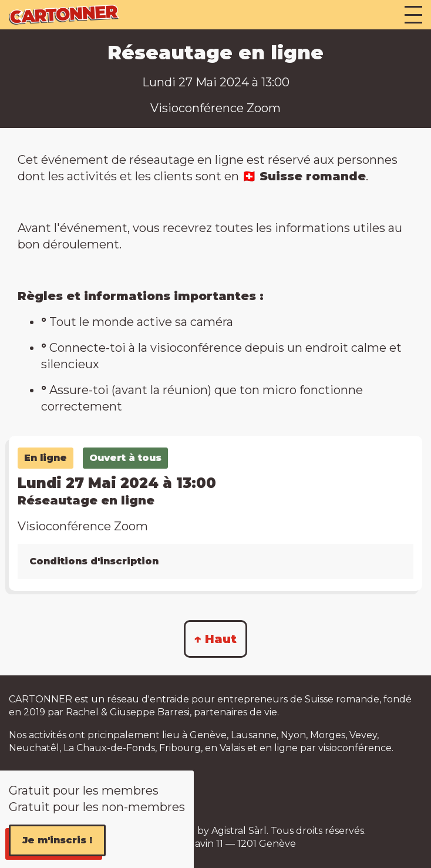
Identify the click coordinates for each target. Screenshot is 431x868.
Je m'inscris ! (57, 840)
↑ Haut (215, 639)
